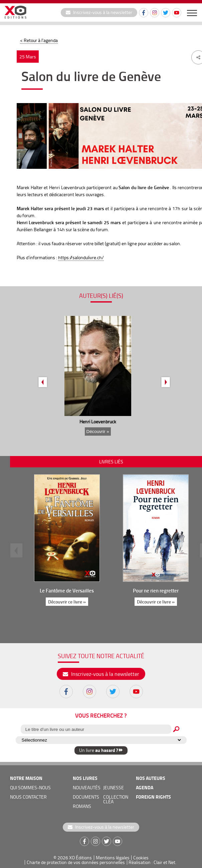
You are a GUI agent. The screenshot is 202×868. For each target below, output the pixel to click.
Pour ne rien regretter (155, 590)
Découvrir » (98, 431)
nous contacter (28, 797)
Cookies (141, 857)
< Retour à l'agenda (39, 40)
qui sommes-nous (30, 787)
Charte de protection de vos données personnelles (76, 862)
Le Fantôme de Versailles (67, 590)
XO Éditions (80, 857)
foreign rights (153, 797)
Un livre (101, 750)
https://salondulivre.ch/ (81, 257)
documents (86, 797)
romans (82, 806)
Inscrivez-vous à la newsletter (99, 12)
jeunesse (114, 787)
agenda (145, 787)
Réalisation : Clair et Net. (152, 862)
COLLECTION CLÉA (116, 799)
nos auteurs (151, 778)
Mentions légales (113, 857)
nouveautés (87, 787)
